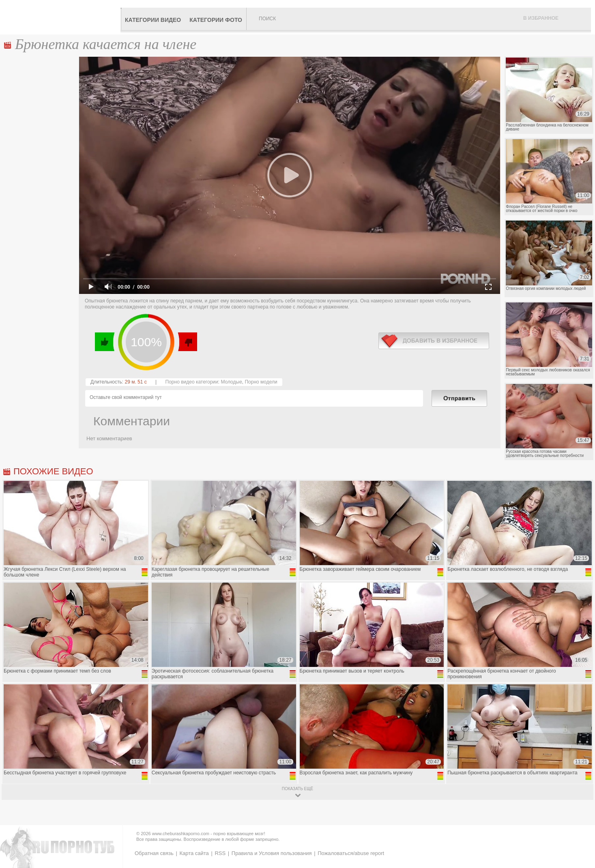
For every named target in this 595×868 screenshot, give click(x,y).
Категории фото (216, 20)
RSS (220, 853)
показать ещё (297, 789)
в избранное (434, 341)
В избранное (541, 18)
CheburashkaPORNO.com (62, 17)
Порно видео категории (192, 382)
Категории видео (153, 20)
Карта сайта (194, 853)
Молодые (231, 382)
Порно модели (261, 382)
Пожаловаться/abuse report (351, 853)
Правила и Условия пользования (272, 853)
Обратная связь (154, 853)
